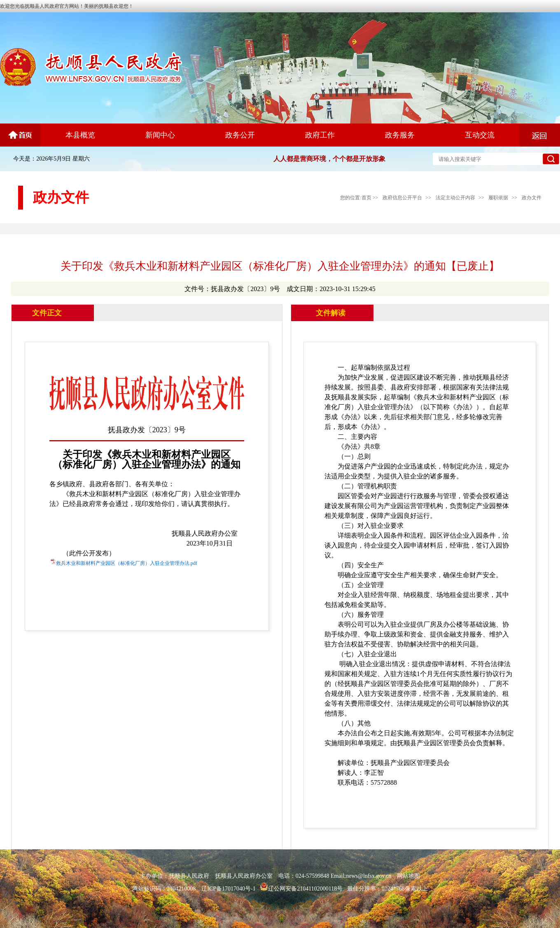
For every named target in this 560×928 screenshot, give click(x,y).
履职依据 (498, 198)
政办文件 (532, 198)
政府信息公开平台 (402, 198)
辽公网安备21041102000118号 (301, 889)
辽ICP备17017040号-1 (228, 889)
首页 (366, 198)
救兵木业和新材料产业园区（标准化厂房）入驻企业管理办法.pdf (127, 563)
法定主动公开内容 (455, 198)
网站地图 (408, 876)
